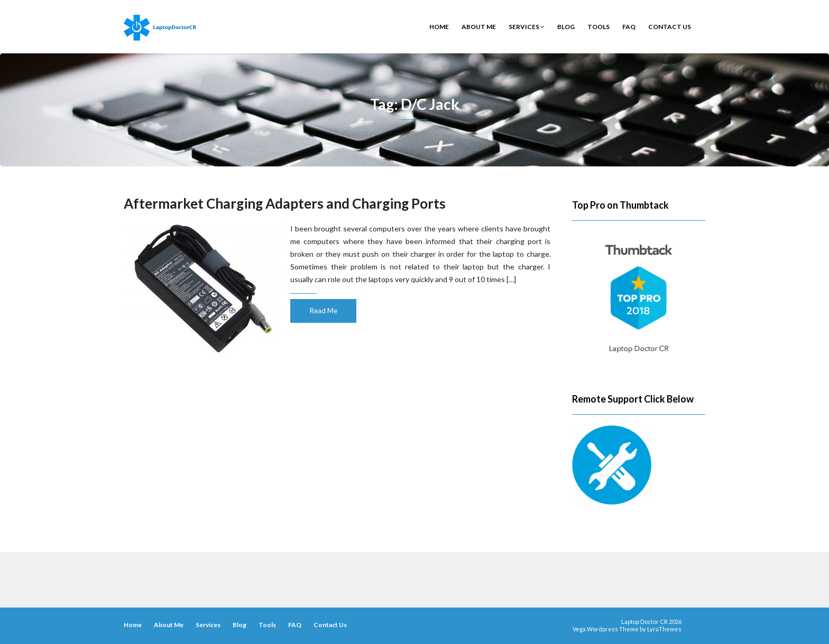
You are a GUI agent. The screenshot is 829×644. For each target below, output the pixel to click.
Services (527, 27)
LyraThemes (664, 629)
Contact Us (670, 27)
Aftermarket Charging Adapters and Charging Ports (285, 203)
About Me (479, 27)
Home (439, 27)
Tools (598, 27)
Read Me (324, 311)
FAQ (629, 27)
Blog (566, 27)
